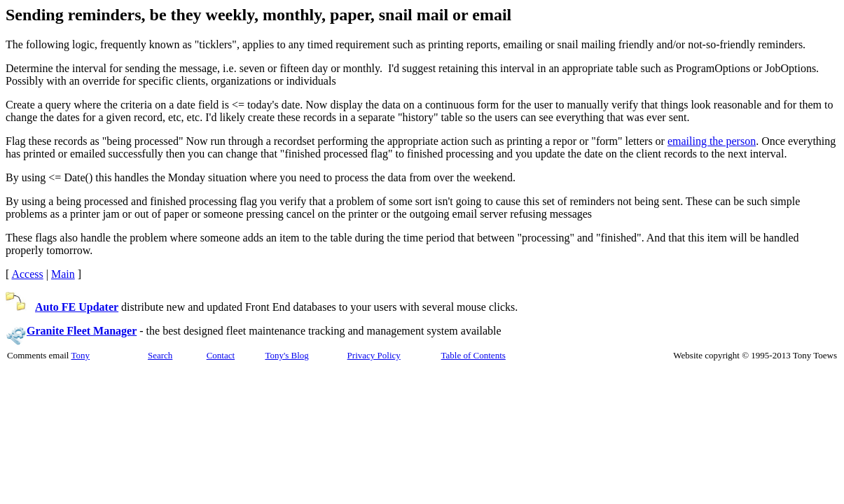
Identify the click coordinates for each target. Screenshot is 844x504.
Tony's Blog (286, 355)
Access (27, 274)
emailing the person (712, 141)
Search (160, 355)
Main (63, 274)
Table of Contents (473, 355)
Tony (80, 355)
